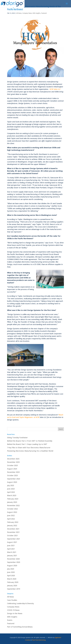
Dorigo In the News (15, 613)
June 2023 (11, 489)
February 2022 (13, 522)
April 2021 (11, 549)
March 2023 (12, 495)
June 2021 (11, 545)
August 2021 (12, 542)
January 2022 (12, 525)
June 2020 (11, 572)
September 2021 (14, 539)
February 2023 (13, 499)
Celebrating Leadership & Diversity (20, 603)
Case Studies (12, 600)
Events (10, 620)
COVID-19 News (13, 610)
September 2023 (14, 479)
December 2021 (13, 529)
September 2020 (14, 562)
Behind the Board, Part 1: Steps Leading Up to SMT (27, 444)
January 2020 (12, 586)
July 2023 (11, 485)
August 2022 (12, 512)
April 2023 (11, 492)
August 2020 (12, 566)
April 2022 (11, 519)
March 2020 (12, 579)
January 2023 (12, 502)
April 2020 (11, 576)
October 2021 (12, 535)
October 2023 (12, 475)
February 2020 (13, 582)
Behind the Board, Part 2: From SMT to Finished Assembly (30, 441)
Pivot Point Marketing (39, 640)
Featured (44, 13)
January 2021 (12, 555)
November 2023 (13, 472)
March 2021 (12, 552)
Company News (27, 13)
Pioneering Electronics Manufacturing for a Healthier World (30, 451)
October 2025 (12, 465)
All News (19, 13)
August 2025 (12, 469)
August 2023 (12, 482)
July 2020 (11, 569)
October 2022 (12, 509)
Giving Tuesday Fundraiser (17, 438)
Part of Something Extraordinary (20, 627)
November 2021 (13, 532)
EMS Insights (36, 13)
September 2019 (14, 589)
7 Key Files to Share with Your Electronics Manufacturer (29, 448)
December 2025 (13, 459)
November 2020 (13, 559)
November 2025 (13, 462)
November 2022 (13, 505)
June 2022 (11, 515)
